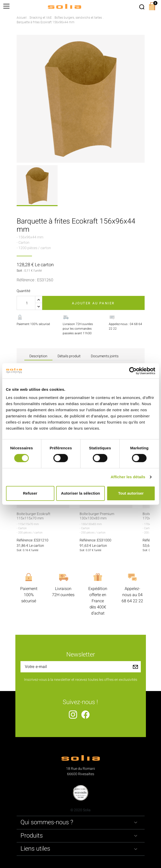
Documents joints (105, 356)
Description (38, 356)
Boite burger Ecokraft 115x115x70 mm (34, 516)
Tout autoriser (131, 493)
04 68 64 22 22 (132, 598)
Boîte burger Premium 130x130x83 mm (97, 516)
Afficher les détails (128, 477)
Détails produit (69, 356)
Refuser (30, 493)
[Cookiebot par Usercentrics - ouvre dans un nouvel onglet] (133, 371)
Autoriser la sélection (80, 493)
